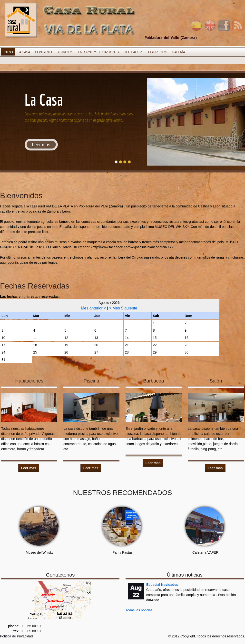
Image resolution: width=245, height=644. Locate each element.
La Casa (24, 52)
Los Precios (157, 52)
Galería (178, 52)
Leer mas (41, 145)
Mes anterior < (94, 308)
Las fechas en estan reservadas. (30, 297)
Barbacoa (154, 381)
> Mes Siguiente (123, 308)
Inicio (8, 52)
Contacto (43, 52)
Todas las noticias (139, 610)
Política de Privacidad (16, 636)
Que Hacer (133, 52)
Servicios (65, 52)
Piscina (91, 381)
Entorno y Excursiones (98, 52)
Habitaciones (29, 381)
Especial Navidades (162, 585)
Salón (216, 381)
